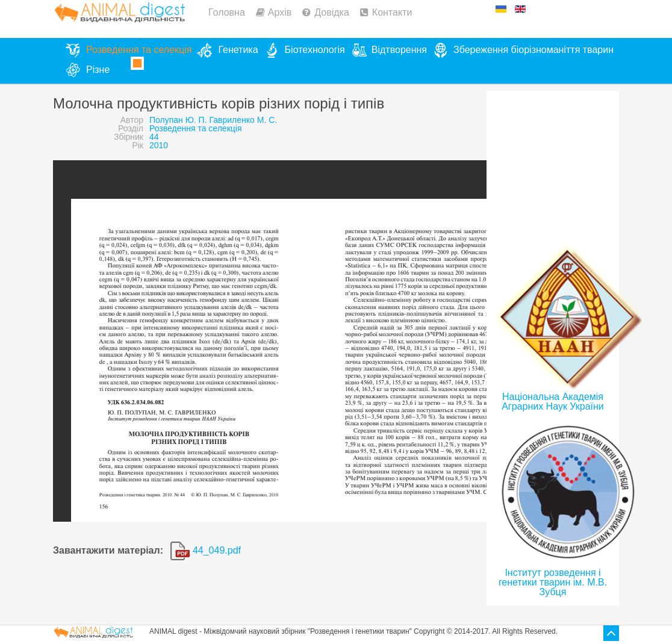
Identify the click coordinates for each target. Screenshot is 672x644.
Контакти (392, 12)
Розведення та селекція (195, 128)
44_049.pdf (206, 550)
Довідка (332, 12)
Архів (280, 12)
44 (154, 137)
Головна (227, 12)
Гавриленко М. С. (243, 120)
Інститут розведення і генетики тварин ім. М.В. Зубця (553, 582)
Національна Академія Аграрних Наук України (553, 402)
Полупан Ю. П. (178, 120)
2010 (159, 145)
